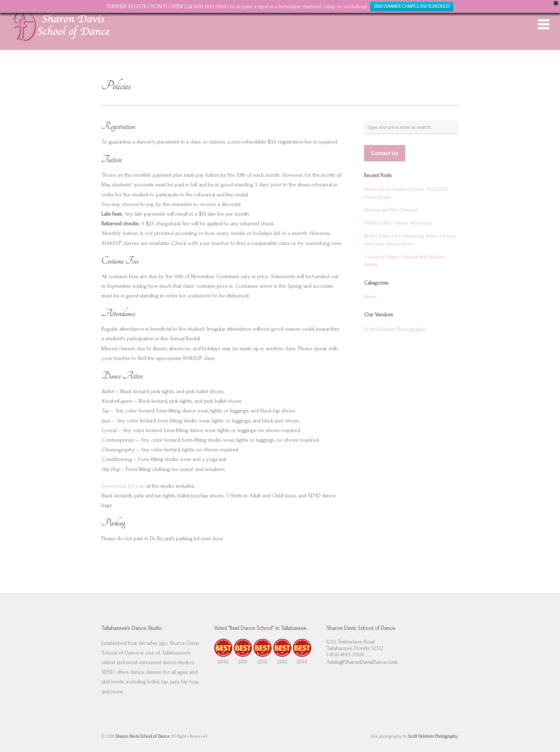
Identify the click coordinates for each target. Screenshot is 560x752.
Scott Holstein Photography (395, 329)
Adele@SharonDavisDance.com (362, 662)
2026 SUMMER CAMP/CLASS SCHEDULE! (412, 6)
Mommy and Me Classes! (391, 210)
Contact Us (385, 153)
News (370, 297)
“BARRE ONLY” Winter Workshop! (398, 223)
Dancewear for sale (123, 486)
